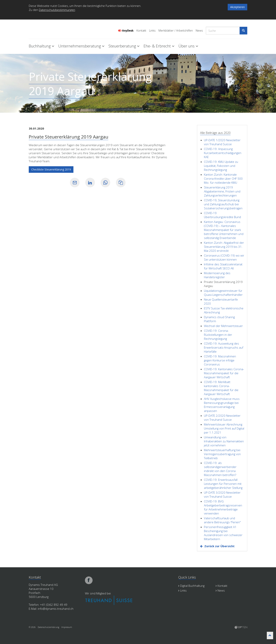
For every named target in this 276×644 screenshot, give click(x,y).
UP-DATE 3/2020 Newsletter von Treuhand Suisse (222, 494)
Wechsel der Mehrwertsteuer (223, 326)
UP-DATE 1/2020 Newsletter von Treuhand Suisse (222, 142)
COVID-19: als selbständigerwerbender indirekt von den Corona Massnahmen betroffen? (220, 469)
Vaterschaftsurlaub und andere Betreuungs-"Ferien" (222, 520)
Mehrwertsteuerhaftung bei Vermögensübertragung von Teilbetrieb (222, 454)
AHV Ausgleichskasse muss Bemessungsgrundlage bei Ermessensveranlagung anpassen (222, 405)
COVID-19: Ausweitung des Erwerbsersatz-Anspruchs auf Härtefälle (224, 347)
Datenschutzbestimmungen (57, 10)
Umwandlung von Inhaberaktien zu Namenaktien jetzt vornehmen (224, 441)
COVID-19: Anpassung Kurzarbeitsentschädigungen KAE (223, 153)
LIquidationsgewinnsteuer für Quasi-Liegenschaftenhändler (223, 293)
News (199, 31)
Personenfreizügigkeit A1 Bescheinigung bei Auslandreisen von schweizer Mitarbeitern (223, 533)
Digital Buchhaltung (191, 586)
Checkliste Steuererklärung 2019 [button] (51, 169)
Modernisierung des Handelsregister (217, 275)
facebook (89, 580)
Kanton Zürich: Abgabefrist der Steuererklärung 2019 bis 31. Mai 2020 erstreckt (224, 247)
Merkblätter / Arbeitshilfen (176, 31)
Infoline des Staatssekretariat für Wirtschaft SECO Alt (223, 266)
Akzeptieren (237, 7)
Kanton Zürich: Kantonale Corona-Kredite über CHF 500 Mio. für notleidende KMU (223, 179)
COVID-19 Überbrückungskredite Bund (222, 215)
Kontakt (141, 31)
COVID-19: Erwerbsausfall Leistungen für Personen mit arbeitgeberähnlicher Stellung (223, 484)
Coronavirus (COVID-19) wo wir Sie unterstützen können (224, 257)
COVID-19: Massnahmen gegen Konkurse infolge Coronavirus (220, 360)
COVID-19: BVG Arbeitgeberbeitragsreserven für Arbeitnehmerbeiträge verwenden (223, 507)
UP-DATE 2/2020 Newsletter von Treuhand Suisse (222, 418)
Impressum (67, 627)
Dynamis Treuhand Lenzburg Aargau (48, 29)
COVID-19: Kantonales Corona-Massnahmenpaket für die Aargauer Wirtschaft (224, 373)
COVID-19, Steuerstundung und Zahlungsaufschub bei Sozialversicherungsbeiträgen (223, 204)
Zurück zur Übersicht (219, 546)
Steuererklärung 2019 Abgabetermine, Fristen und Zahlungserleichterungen (222, 191)
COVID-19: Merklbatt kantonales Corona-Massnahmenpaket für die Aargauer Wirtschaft (221, 388)
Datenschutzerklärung (48, 627)
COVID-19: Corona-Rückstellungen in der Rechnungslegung (218, 335)
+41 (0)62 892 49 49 (54, 605)
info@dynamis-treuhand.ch (56, 609)
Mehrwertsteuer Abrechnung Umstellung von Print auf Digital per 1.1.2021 (224, 428)
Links (152, 31)
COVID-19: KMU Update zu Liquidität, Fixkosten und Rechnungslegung (221, 166)
